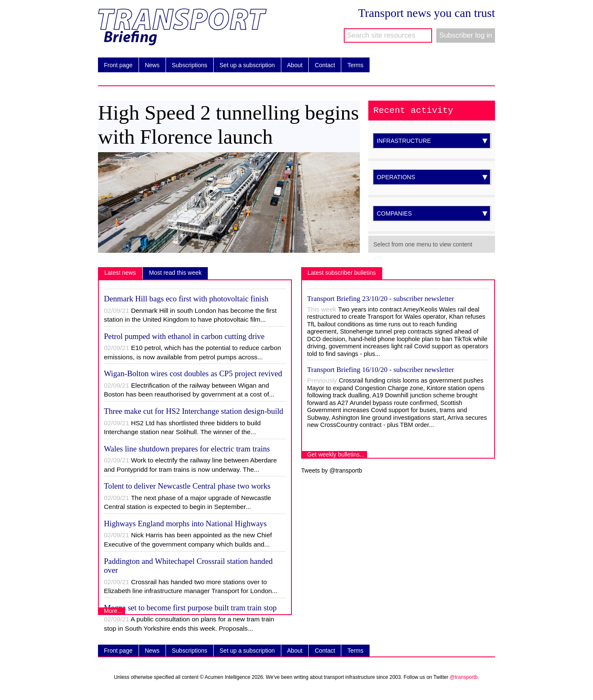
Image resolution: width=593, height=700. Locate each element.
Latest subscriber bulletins (342, 273)
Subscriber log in (466, 35)
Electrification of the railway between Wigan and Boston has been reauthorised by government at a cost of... (189, 390)
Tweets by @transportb (332, 470)
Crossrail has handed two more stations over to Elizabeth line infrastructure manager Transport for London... (191, 587)
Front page (116, 65)
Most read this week (175, 273)
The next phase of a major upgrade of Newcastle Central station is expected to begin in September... (188, 502)
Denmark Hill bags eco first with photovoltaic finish (186, 299)
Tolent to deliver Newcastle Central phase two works (187, 486)
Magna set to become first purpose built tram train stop (190, 608)
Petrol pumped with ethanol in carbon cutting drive (184, 336)
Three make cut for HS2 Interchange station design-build (194, 411)
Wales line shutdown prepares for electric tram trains (187, 449)
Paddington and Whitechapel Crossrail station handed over (188, 566)
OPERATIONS (432, 177)
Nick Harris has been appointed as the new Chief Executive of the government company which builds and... (188, 540)
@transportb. (465, 677)
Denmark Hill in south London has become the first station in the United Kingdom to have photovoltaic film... (190, 315)
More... (113, 611)
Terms (353, 65)
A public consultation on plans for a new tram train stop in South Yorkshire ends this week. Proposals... (189, 624)
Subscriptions (188, 65)
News (150, 65)
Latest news (120, 273)
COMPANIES (432, 213)
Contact (323, 65)
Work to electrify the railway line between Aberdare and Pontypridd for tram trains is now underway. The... (190, 465)
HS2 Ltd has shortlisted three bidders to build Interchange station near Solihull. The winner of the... (182, 428)
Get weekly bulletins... (336, 454)
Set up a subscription (245, 65)
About (293, 65)
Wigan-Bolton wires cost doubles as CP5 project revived (193, 373)
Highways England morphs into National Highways (185, 524)
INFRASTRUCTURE (432, 141)
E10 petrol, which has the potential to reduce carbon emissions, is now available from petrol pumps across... (192, 352)
